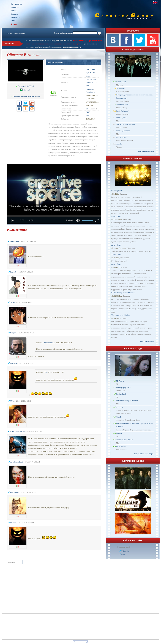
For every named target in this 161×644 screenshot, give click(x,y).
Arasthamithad (49, 343)
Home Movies (122, 137)
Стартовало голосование (49, 41)
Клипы (14, 11)
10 (87, 109)
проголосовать (79, 41)
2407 (88, 112)
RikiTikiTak (117, 296)
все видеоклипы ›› (146, 151)
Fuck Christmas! (123, 111)
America (119, 407)
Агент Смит (121, 82)
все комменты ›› (147, 341)
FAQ (13, 21)
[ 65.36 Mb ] (25, 86)
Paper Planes (121, 446)
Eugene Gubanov (119, 248)
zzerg (123, 554)
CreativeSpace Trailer (125, 440)
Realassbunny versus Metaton (123, 293)
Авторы (14, 14)
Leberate (116, 258)
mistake (119, 144)
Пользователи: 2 (124, 547)
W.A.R (119, 417)
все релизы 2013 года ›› (144, 454)
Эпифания (120, 88)
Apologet (116, 318)
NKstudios (125, 551)
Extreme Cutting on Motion (127, 401)
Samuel (115, 267)
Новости (15, 7)
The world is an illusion (125, 124)
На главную (16, 4)
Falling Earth (121, 394)
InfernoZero (117, 219)
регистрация (20, 33)
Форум (14, 24)
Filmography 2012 (123, 387)
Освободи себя (122, 104)
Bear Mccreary (92, 79)
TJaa (46, 372)
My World (120, 381)
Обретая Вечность (55, 62)
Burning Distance (123, 131)
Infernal (119, 433)
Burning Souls (122, 118)
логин (10, 33)
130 (87, 115)
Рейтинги (15, 17)
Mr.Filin (116, 194)
